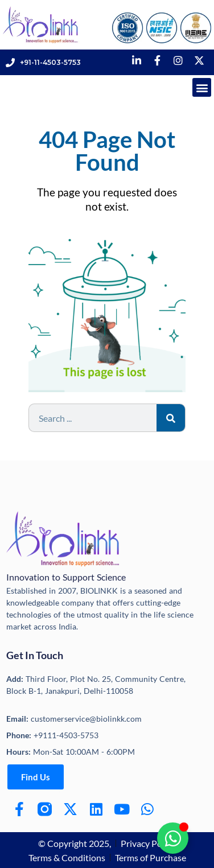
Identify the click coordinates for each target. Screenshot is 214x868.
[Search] (171, 418)
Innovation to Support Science (66, 577)
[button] (202, 87)
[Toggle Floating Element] (173, 838)
